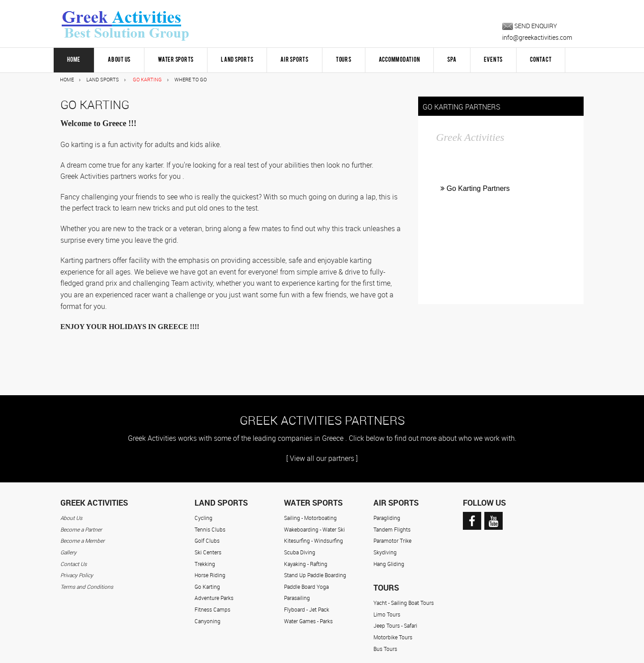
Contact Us (74, 564)
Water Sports (176, 60)
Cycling (203, 518)
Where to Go (191, 79)
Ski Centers (208, 552)
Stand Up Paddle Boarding (315, 575)
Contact (541, 60)
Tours (344, 60)
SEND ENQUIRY (530, 26)
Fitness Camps (212, 609)
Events (494, 60)
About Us (119, 60)
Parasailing (297, 598)
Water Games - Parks (308, 621)
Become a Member (83, 541)
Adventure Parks (214, 598)
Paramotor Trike (392, 541)
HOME (74, 60)
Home (67, 79)
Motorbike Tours (393, 637)
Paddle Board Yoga (306, 587)
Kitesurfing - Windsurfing (314, 541)
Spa (452, 60)
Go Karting (207, 587)
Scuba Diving (300, 552)
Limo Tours (387, 614)
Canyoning (208, 621)
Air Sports (294, 60)
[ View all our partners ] (322, 458)
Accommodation (400, 60)
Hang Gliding (389, 564)
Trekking (205, 564)
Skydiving (385, 552)
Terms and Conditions (87, 587)
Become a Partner (81, 529)
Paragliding (387, 518)
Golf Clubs (207, 541)
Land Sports (237, 60)
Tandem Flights (392, 529)
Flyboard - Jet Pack (307, 609)
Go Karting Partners (475, 188)
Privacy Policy (77, 575)
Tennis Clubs (210, 529)
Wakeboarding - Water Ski (314, 529)
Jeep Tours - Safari (395, 625)
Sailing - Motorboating (310, 518)
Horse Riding (210, 575)
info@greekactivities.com (537, 37)
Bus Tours (385, 649)
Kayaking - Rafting (306, 564)
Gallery (68, 552)
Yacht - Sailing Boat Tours (404, 603)
